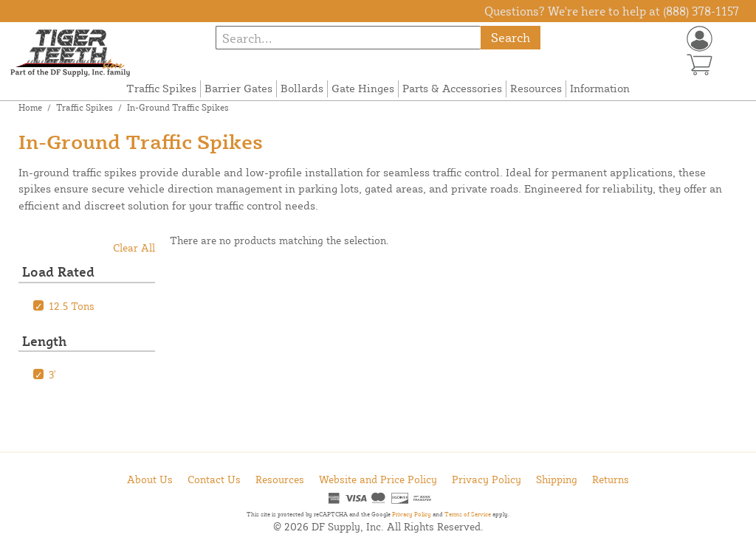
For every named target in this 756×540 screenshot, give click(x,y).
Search (511, 37)
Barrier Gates (238, 88)
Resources (536, 88)
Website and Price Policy (378, 479)
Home (30, 107)
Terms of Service (468, 514)
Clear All (134, 247)
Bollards (302, 88)
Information (600, 88)
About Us (150, 479)
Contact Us (214, 479)
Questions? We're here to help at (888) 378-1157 (612, 11)
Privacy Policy (487, 479)
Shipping (557, 479)
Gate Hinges (363, 88)
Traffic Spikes (161, 88)
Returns (611, 479)
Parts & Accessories (452, 88)
